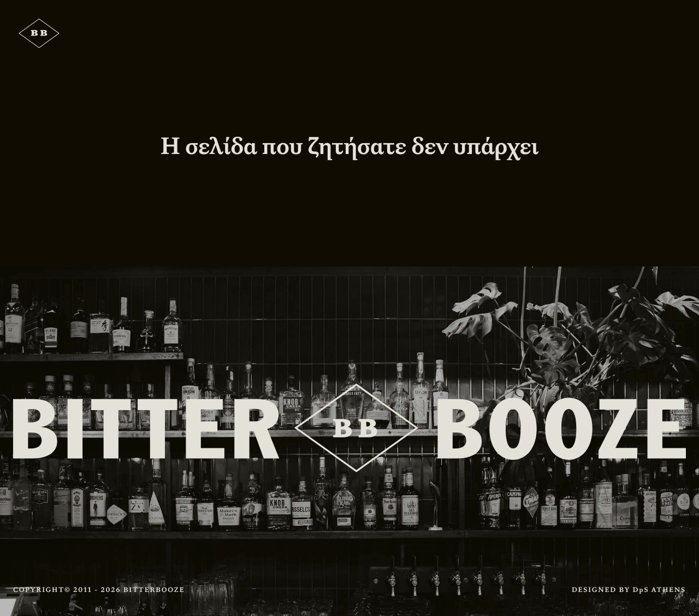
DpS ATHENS (659, 590)
